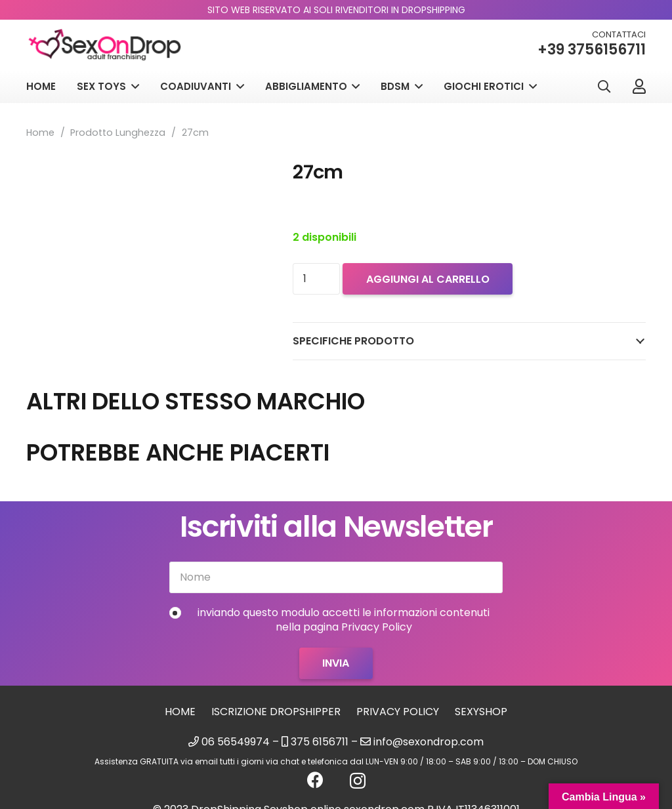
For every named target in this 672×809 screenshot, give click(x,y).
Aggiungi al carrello (428, 279)
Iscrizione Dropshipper (276, 712)
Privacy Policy (398, 712)
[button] (604, 89)
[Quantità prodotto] (316, 279)
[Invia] (336, 663)
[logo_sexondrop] (108, 46)
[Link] (639, 88)
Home (40, 133)
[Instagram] (358, 781)
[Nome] (336, 577)
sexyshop (481, 712)
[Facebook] (315, 780)
